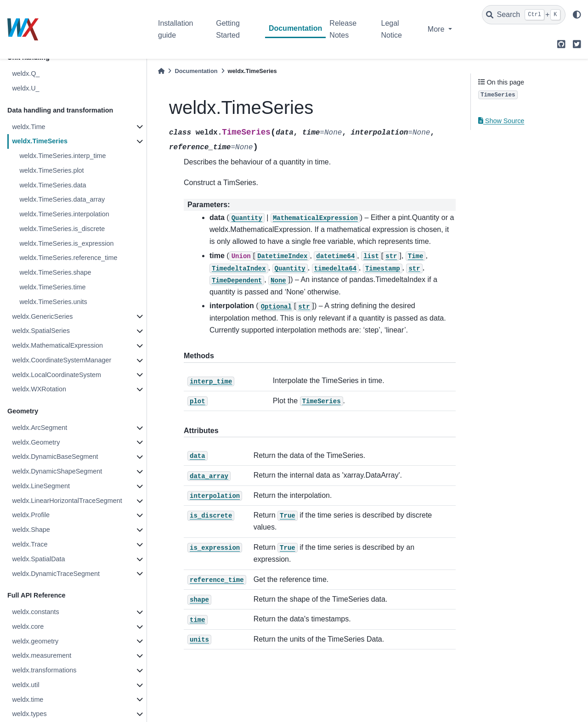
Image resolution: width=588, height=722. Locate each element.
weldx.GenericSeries (42, 316)
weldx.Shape (31, 530)
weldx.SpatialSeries (41, 331)
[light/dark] (577, 15)
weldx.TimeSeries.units (53, 302)
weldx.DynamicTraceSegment (56, 574)
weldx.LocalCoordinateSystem (57, 375)
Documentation (295, 28)
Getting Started (228, 29)
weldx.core (28, 626)
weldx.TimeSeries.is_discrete (62, 229)
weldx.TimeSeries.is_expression (66, 243)
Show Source (501, 121)
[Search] (524, 15)
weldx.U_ (25, 88)
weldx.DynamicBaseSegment (55, 457)
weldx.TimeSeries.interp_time (62, 156)
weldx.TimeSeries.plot (51, 170)
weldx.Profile (31, 515)
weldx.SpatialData (38, 559)
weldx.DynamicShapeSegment (57, 471)
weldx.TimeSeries (40, 141)
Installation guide (176, 29)
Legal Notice (392, 29)
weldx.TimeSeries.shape (55, 272)
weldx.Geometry (36, 442)
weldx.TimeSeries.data (53, 185)
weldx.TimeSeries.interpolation (64, 214)
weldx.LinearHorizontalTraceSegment (67, 501)
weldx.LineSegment (41, 486)
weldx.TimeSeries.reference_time (68, 258)
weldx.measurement (42, 655)
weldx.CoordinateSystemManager (62, 360)
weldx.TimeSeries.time (52, 287)
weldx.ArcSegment (40, 428)
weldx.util (25, 685)
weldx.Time (28, 127)
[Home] (161, 71)
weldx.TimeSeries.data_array (62, 199)
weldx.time (28, 699)
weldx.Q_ (26, 73)
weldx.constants (35, 612)
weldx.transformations (44, 670)
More (437, 29)
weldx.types (29, 714)
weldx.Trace (30, 544)
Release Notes (343, 29)
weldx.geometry (35, 641)
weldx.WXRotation (39, 389)
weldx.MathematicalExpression (57, 345)
